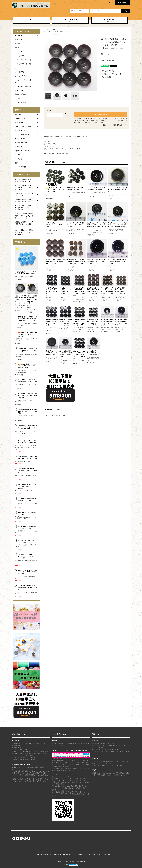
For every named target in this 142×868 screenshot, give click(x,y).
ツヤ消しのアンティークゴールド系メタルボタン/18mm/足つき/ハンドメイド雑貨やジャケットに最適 (76, 262)
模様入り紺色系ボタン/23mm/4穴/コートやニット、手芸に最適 (66, 321)
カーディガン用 (54, 34)
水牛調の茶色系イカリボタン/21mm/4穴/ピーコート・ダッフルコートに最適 (55, 225)
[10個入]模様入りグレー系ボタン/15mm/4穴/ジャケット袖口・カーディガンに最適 (28, 366)
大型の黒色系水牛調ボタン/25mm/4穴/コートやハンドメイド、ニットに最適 (28, 471)
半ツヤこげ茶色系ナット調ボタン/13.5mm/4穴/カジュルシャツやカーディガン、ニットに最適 (80, 292)
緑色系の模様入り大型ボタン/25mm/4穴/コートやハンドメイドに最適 (28, 381)
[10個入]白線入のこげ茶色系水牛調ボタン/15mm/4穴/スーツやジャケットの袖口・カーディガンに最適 (28, 319)
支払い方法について (43, 855)
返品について (107, 125)
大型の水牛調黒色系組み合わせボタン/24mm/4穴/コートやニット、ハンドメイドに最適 (32, 299)
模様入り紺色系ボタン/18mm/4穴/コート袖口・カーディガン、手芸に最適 (52, 322)
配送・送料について (56, 855)
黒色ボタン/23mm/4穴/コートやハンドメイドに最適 (28, 541)
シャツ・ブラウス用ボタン (57, 32)
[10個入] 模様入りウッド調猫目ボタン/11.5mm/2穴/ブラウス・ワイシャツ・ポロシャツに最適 (28, 427)
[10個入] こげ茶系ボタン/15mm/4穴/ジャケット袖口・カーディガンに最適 (28, 334)
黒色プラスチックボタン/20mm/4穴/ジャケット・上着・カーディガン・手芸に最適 (28, 396)
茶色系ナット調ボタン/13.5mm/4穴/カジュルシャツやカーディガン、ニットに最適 (93, 291)
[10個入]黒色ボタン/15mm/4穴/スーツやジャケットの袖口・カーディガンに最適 (55, 190)
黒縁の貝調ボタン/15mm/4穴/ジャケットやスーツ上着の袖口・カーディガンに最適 (93, 322)
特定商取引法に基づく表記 (120, 125)
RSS (104, 855)
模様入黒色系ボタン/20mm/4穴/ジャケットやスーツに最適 (75, 189)
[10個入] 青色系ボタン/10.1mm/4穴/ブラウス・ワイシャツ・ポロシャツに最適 (26, 273)
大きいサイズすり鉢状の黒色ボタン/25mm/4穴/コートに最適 (96, 189)
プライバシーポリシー (95, 855)
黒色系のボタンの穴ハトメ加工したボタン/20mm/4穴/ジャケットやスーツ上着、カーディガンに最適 (118, 225)
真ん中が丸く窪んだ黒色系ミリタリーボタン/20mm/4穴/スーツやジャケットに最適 (28, 572)
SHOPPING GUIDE (70, 20)
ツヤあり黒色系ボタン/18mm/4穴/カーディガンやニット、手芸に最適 (52, 291)
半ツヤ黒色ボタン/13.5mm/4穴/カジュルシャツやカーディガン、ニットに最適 (66, 291)
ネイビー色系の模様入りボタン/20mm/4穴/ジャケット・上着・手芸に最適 (107, 322)
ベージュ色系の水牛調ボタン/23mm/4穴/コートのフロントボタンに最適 (28, 588)
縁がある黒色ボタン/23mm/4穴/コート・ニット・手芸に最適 (51, 353)
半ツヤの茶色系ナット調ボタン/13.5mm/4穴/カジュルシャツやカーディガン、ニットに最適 (55, 262)
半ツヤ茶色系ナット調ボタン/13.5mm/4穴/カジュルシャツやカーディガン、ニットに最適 (107, 291)
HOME (32, 20)
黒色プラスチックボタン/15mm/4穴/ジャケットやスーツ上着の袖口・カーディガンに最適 (80, 355)
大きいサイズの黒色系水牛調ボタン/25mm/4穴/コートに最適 (28, 499)
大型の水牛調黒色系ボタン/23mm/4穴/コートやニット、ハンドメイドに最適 (28, 411)
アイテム (122, 3)
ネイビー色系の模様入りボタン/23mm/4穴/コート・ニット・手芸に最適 (121, 322)
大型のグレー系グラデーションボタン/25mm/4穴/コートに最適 (21, 299)
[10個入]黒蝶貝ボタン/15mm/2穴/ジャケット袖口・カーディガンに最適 (28, 458)
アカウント (110, 3)
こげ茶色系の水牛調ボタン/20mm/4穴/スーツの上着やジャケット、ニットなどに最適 (80, 322)
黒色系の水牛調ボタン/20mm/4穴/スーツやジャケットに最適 (28, 527)
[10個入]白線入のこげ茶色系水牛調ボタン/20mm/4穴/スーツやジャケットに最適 (28, 350)
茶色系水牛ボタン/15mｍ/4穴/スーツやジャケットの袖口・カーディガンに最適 (28, 486)
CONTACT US (109, 20)
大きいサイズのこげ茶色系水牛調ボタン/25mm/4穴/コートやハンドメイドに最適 (76, 225)
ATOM (108, 855)
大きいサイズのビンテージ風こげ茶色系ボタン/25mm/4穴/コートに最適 (118, 190)
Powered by (71, 865)
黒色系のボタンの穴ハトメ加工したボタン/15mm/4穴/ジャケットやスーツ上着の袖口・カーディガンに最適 (97, 226)
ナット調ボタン (54, 29)
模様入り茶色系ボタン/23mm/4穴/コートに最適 (28, 513)
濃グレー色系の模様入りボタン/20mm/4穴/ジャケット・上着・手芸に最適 (66, 354)
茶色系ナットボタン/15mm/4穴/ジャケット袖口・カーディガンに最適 (28, 442)
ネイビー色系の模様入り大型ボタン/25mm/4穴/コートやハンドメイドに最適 (117, 262)
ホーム (46, 29)
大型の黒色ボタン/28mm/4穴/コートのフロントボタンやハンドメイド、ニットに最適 (28, 556)
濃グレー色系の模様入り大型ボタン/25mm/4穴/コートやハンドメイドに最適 (96, 262)
